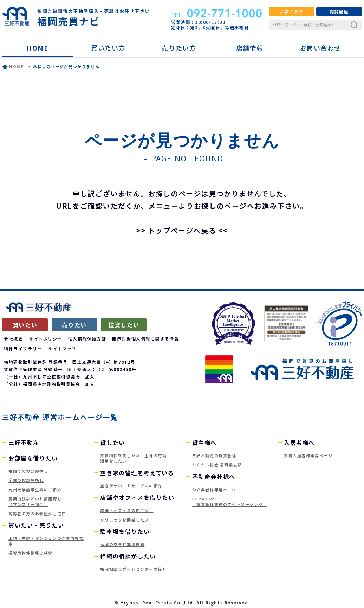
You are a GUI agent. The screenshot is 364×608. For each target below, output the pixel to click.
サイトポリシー (45, 339)
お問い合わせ (320, 48)
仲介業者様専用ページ (214, 490)
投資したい (124, 325)
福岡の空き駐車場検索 (122, 544)
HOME (37, 48)
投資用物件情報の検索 (31, 553)
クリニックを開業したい (125, 520)
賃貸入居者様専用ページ (308, 455)
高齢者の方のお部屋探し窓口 (37, 513)
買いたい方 (108, 48)
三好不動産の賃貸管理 (214, 455)
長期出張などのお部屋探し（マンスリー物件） (35, 501)
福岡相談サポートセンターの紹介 (133, 569)
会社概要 (13, 339)
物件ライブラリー (23, 348)
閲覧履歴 (339, 11)
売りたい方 (179, 48)
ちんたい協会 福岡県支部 (217, 465)
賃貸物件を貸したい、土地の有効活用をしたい (133, 458)
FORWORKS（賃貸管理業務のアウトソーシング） (230, 501)
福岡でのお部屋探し (28, 471)
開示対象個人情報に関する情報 (145, 339)
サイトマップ (62, 348)
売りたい (74, 325)
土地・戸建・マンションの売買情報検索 (46, 541)
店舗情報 (250, 48)
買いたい (25, 325)
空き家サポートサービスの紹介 (131, 486)
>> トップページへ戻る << (182, 230)
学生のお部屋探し (26, 480)
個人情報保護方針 (87, 339)
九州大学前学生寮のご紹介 (35, 490)
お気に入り (292, 11)
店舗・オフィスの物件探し (127, 510)
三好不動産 (24, 442)
